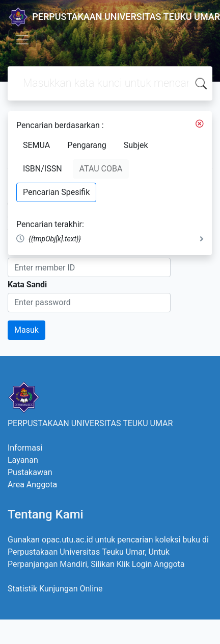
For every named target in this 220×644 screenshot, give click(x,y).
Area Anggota (32, 485)
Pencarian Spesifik (56, 192)
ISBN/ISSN (43, 169)
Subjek (136, 145)
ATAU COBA (101, 169)
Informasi (25, 448)
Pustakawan (30, 472)
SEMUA (36, 145)
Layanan (23, 460)
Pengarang (87, 145)
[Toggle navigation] (22, 40)
